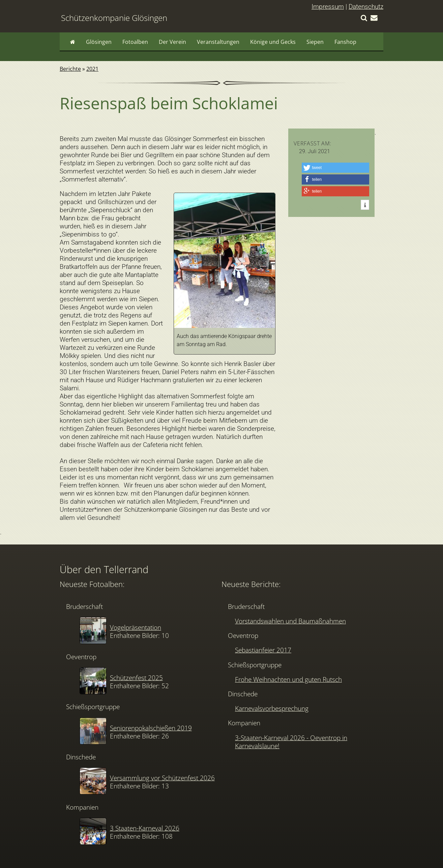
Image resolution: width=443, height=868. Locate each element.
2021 (92, 69)
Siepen (315, 42)
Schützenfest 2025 (136, 678)
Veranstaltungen (218, 42)
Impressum (328, 7)
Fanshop (345, 42)
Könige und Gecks (273, 42)
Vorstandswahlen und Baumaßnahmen (290, 621)
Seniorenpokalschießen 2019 (151, 728)
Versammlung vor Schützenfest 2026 (162, 778)
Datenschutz (366, 7)
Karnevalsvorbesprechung (272, 708)
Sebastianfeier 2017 (263, 650)
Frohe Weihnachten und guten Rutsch (288, 679)
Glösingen (99, 42)
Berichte (70, 69)
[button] (335, 168)
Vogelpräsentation (136, 627)
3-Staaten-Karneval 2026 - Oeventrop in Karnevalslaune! (291, 742)
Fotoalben (135, 42)
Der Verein (172, 42)
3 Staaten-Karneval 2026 (145, 828)
